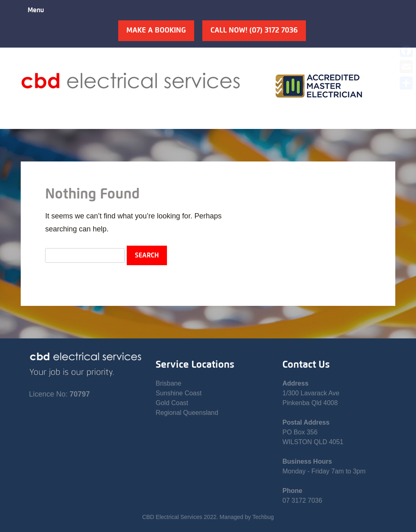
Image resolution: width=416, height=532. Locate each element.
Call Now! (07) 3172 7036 (254, 31)
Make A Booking (156, 31)
